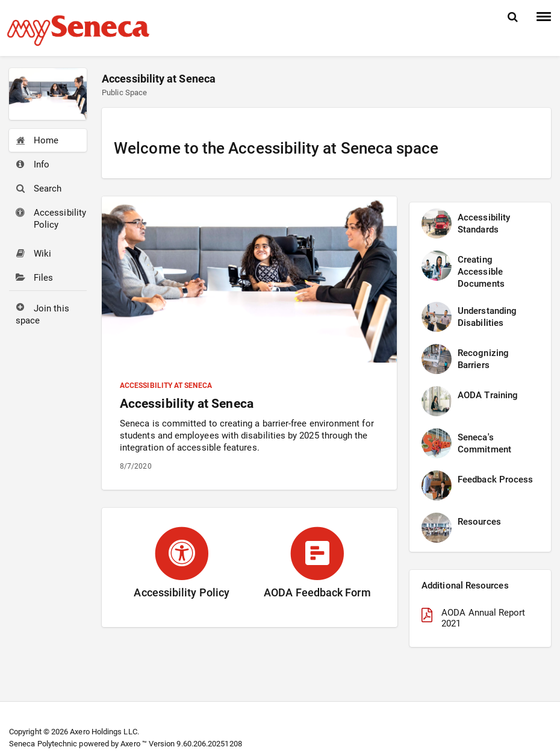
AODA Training (488, 395)
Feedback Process (495, 480)
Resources (479, 522)
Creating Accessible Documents (481, 272)
